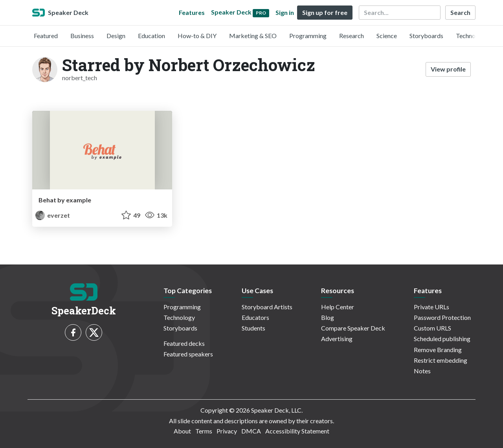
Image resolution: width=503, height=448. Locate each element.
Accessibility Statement (297, 431)
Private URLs (431, 307)
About (182, 431)
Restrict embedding (441, 360)
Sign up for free (325, 12)
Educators (255, 317)
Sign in (285, 12)
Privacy (227, 431)
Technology (472, 36)
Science (387, 36)
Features (192, 12)
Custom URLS (432, 328)
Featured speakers (188, 354)
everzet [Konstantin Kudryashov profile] (53, 215)
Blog (328, 317)
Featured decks (184, 343)
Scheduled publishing (442, 339)
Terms (204, 431)
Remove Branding (438, 350)
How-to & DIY (197, 36)
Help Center (338, 307)
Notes (422, 371)
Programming (308, 36)
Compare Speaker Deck (353, 328)
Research (352, 36)
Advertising (337, 339)
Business (82, 36)
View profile (448, 69)
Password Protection (442, 317)
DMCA (251, 431)
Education (151, 36)
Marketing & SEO (253, 36)
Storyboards (426, 36)
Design (116, 36)
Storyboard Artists (267, 307)
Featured (46, 36)
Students (253, 328)
